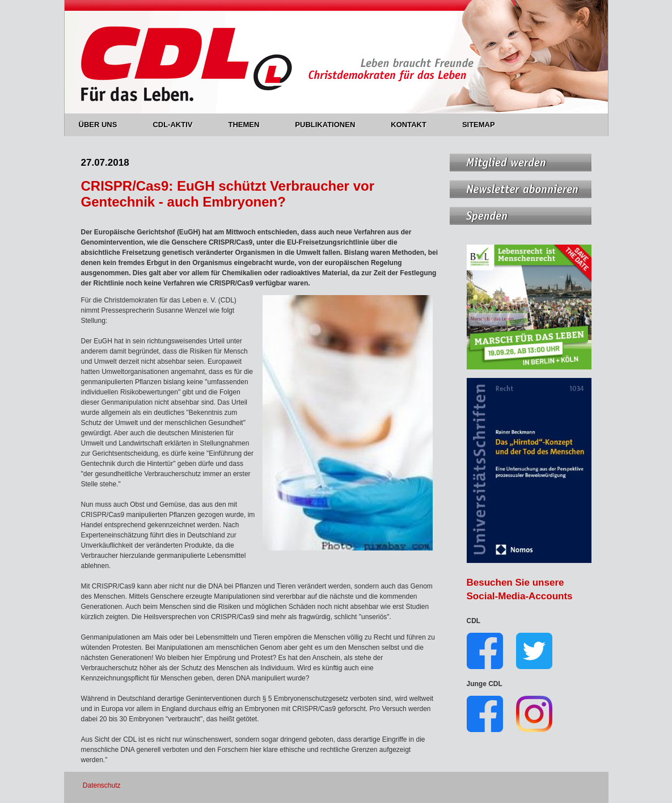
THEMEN (250, 125)
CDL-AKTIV (179, 125)
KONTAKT (415, 125)
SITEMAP (479, 125)
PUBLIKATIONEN (331, 125)
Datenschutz (102, 785)
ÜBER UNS (105, 125)
